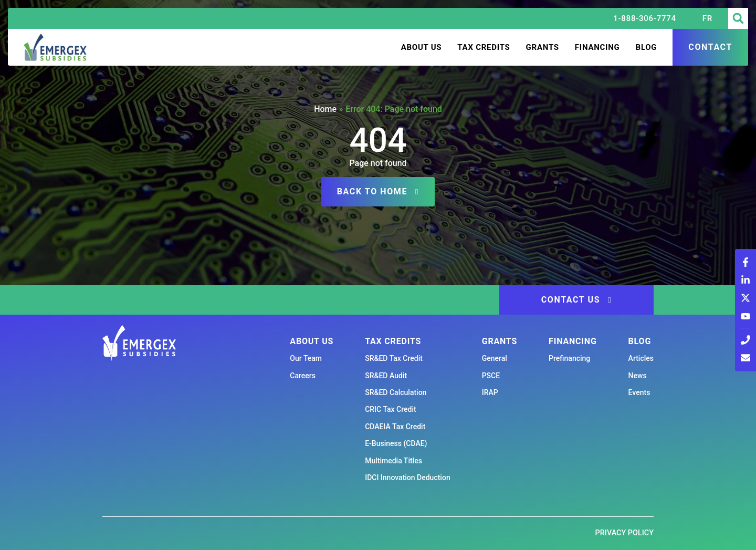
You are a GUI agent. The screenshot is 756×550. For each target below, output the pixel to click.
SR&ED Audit (386, 376)
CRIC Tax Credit (390, 409)
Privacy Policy (624, 533)
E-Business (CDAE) (396, 443)
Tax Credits (484, 47)
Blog (647, 47)
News (638, 376)
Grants (543, 47)
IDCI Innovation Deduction (408, 478)
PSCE (491, 376)
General (495, 358)
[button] (738, 18)
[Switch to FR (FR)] (707, 18)
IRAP (490, 392)
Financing (597, 47)
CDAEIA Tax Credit (395, 427)
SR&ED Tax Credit (394, 358)
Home (325, 109)
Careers (303, 376)
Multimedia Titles (393, 461)
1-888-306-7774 (645, 18)
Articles (641, 358)
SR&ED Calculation (396, 392)
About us (422, 47)
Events (639, 392)
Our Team (306, 358)
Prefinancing (569, 358)
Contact (710, 47)
